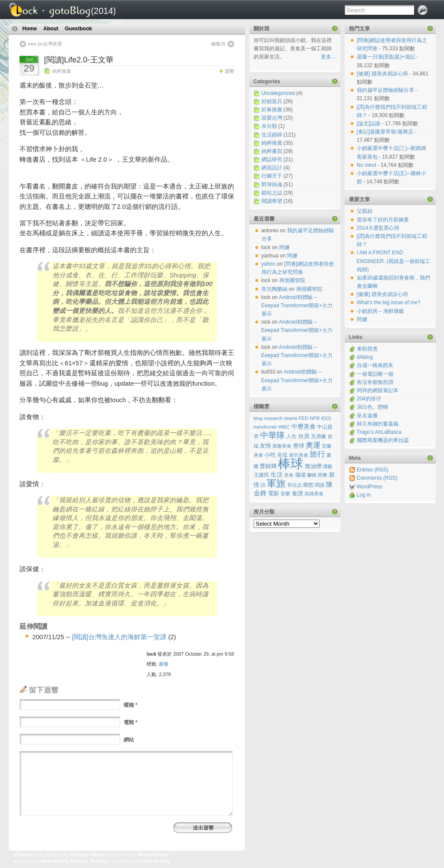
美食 (289, 475)
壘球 (299, 446)
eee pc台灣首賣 (45, 44)
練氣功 (218, 44)
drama (291, 418)
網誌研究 (272, 159)
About (51, 29)
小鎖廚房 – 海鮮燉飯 (380, 311)
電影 (274, 494)
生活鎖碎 (272, 135)
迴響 (229, 71)
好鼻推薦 (272, 110)
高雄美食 (314, 494)
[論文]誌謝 (369, 124)
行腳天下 (272, 176)
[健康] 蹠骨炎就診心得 (383, 74)
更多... (328, 57)
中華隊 (273, 435)
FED (304, 418)
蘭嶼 (312, 475)
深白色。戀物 (372, 407)
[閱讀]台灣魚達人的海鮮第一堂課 (119, 637)
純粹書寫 (272, 151)
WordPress (370, 487)
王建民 (261, 475)
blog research (268, 418)
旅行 (317, 454)
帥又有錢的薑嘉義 (378, 424)
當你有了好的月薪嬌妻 (383, 220)
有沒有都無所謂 (375, 382)
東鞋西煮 (367, 349)
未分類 (269, 126)
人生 (291, 436)
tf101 (326, 418)
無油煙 (313, 466)
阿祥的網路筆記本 (378, 390)
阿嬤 (362, 319)
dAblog (365, 357)
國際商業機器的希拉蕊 (383, 440)
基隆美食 (282, 446)
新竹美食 (299, 455)
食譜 (297, 494)
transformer (265, 427)
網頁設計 (272, 168)
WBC (284, 427)
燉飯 (328, 466)
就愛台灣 (272, 118)
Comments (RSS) (377, 478)
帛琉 (282, 455)
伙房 (304, 436)
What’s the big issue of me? (389, 302)
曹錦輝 (268, 466)
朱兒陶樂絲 (274, 289)
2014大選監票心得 (378, 228)
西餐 (323, 475)
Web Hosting (157, 861)
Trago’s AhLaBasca (379, 432)
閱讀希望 (272, 201)
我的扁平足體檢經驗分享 (386, 90)
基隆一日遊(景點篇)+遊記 (387, 57)
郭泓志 (295, 485)
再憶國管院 (292, 280)
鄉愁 (308, 485)
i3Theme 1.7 (26, 855)
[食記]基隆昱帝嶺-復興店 (386, 132)
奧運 (313, 445)
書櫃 (163, 664)
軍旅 (276, 483)
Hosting (99, 861)
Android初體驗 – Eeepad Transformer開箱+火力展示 (297, 306)
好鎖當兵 (272, 101)
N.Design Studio (88, 855)
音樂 (285, 494)
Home (30, 29)
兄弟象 (319, 436)
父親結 (365, 211)
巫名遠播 (367, 416)
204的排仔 (369, 399)
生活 (277, 475)
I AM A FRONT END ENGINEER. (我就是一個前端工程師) (393, 261)
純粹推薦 (62, 71)
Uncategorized (278, 93)
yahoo (269, 264)
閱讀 (320, 485)
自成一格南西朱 (375, 365)
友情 (265, 446)
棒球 (291, 463)
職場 (300, 475)
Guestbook (79, 29)
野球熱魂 (272, 185)
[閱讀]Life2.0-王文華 (79, 60)
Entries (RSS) (373, 470)
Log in (364, 495)
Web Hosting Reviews (65, 861)
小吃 (270, 455)
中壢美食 (304, 426)
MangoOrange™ (155, 855)
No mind (367, 165)
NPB (315, 418)
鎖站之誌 (272, 193)
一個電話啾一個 (375, 374)
